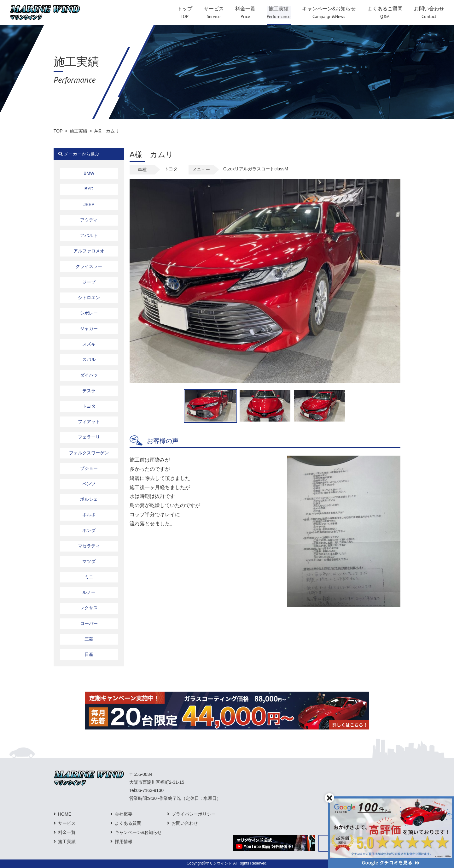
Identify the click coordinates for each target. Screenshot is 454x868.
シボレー (89, 313)
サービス (67, 823)
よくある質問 (128, 823)
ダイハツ (89, 375)
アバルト (89, 235)
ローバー (89, 623)
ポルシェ (89, 499)
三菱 (89, 639)
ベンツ (89, 484)
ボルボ (89, 515)
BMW (89, 173)
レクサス (89, 608)
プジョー (89, 468)
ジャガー (89, 328)
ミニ (89, 577)
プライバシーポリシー (194, 814)
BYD (89, 189)
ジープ (89, 282)
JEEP (89, 204)
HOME (65, 814)
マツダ (89, 561)
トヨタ (89, 406)
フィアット (89, 422)
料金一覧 (67, 832)
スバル (89, 359)
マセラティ (89, 546)
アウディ (89, 220)
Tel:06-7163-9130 (146, 790)
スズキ (89, 344)
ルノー (89, 592)
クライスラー (89, 266)
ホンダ (89, 530)
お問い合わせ (185, 823)
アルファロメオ (89, 251)
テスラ (89, 391)
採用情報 (124, 841)
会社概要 (124, 814)
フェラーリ (89, 437)
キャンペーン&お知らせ (138, 832)
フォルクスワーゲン (89, 453)
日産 (89, 654)
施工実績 (79, 131)
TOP (58, 131)
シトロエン (89, 298)
